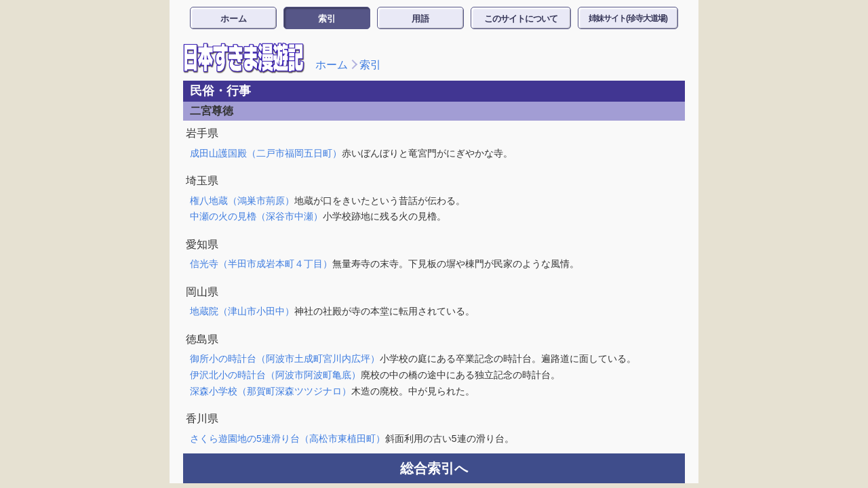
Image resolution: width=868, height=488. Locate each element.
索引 (327, 19)
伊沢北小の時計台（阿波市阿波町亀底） (275, 375)
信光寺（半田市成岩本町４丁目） (261, 264)
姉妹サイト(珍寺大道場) (628, 18)
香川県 (202, 419)
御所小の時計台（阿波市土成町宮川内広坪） (285, 359)
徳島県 (202, 339)
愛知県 (202, 244)
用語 (420, 19)
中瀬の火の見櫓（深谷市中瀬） (256, 216)
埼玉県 (202, 181)
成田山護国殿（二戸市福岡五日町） (266, 153)
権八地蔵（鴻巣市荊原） (242, 201)
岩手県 (202, 133)
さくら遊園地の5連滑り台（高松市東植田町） (288, 439)
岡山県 (202, 292)
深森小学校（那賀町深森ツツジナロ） (271, 391)
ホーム (234, 19)
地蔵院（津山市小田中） (242, 311)
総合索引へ (434, 468)
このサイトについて (521, 19)
